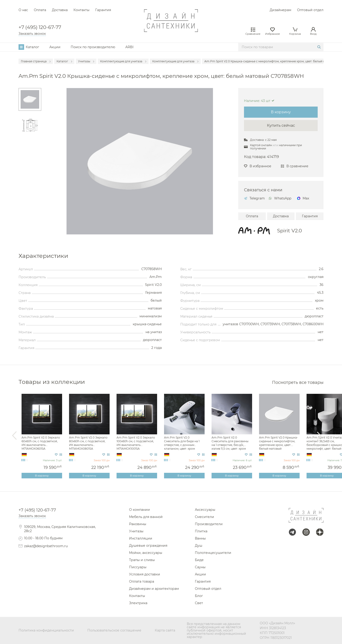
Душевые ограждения (148, 546)
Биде (199, 560)
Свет (199, 603)
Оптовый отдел (310, 10)
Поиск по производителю (93, 47)
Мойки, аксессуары (146, 553)
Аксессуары (205, 510)
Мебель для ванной (146, 517)
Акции (55, 47)
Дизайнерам (280, 10)
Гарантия (103, 10)
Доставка (60, 10)
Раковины (138, 524)
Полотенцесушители (213, 553)
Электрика (138, 603)
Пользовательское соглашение (114, 630)
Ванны (200, 538)
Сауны (200, 567)
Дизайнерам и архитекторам (154, 589)
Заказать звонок (32, 34)
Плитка (201, 531)
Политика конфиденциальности (46, 630)
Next (319, 436)
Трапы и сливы (142, 560)
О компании (139, 510)
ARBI (129, 47)
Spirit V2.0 (290, 231)
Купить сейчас (281, 125)
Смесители (204, 517)
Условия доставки (145, 574)
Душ (199, 546)
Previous (14, 436)
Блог (199, 596)
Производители (209, 524)
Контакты (81, 10)
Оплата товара (142, 581)
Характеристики (43, 256)
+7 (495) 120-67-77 (40, 27)
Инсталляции (141, 538)
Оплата (40, 10)
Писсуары (138, 567)
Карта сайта (165, 630)
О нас (23, 10)
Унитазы (136, 531)
